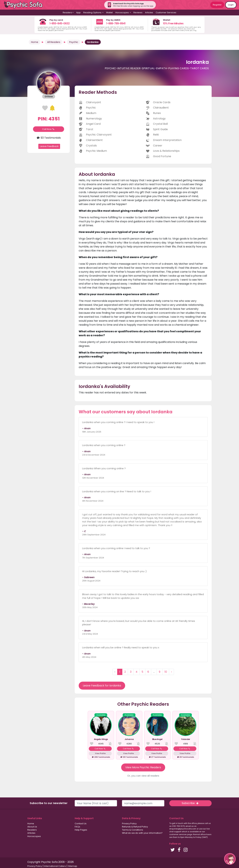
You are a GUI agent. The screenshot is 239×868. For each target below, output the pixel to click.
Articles (149, 13)
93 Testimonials (49, 138)
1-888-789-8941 (116, 23)
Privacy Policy (129, 824)
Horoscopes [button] (122, 13)
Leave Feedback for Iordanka (102, 686)
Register (217, 5)
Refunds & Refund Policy (135, 827)
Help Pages (81, 830)
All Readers (54, 42)
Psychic (74, 42)
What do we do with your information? (142, 833)
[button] (230, 859)
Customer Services (166, 13)
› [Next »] (171, 672)
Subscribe (190, 803)
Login (231, 5)
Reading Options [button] (93, 13)
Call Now (49, 129)
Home (35, 42)
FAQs (77, 827)
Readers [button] (67, 13)
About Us (32, 827)
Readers (32, 830)
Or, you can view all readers (143, 776)
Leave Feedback (49, 146)
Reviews (138, 13)
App (78, 13)
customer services (178, 834)
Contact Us (81, 824)
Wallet (109, 13)
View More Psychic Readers (143, 767)
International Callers (55, 866)
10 (166, 672)
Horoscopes (34, 836)
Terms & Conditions (133, 830)
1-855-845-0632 (60, 23)
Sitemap (73, 866)
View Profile (100, 753)
